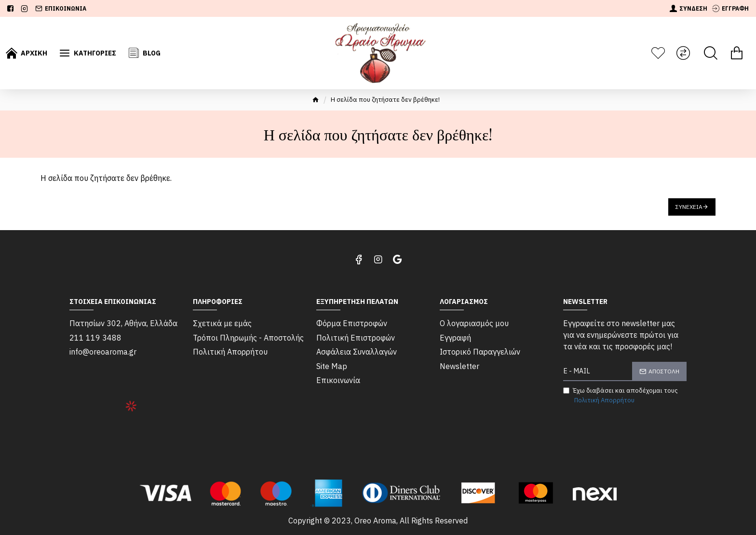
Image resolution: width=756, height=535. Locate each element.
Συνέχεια (689, 207)
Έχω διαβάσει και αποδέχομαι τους (621, 396)
